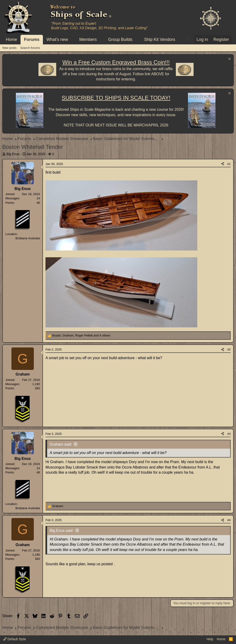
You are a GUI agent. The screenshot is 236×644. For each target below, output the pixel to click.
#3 (229, 434)
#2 (229, 349)
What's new (57, 39)
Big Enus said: (62, 531)
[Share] (223, 164)
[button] (72, 40)
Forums (32, 39)
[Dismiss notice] (229, 59)
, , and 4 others (81, 335)
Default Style (15, 639)
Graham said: (61, 444)
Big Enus (13, 154)
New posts (9, 48)
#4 (229, 520)
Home (11, 39)
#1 (229, 164)
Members (88, 39)
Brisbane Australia (28, 238)
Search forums (30, 48)
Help (210, 639)
